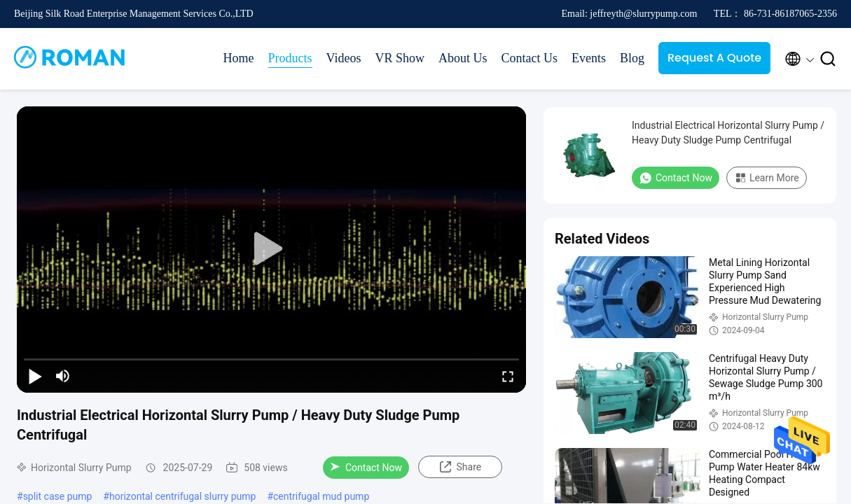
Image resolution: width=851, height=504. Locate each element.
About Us (463, 58)
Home (239, 58)
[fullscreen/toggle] (508, 376)
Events (589, 58)
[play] (272, 249)
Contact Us (529, 58)
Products (290, 58)
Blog (632, 58)
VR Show (400, 58)
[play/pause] (35, 376)
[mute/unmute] (63, 376)
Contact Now (366, 468)
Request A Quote (714, 58)
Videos (344, 58)
